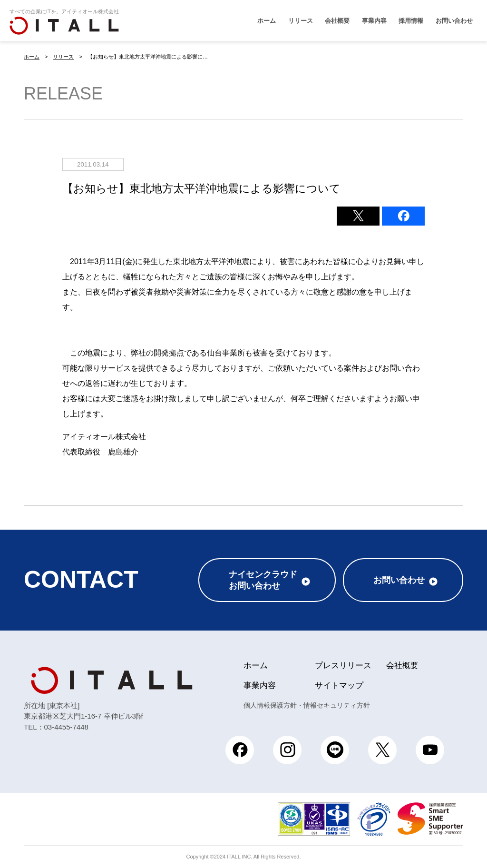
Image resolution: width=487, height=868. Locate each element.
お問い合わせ (454, 21)
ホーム (267, 21)
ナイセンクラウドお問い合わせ (263, 580)
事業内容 (374, 21)
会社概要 (337, 21)
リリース (301, 21)
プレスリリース (343, 666)
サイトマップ (339, 686)
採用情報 (411, 21)
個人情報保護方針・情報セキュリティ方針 (307, 705)
